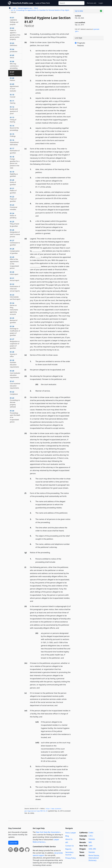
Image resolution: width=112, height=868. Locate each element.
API (67, 842)
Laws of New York (43, 3)
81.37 (15, 344)
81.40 (15, 374)
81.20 (13, 182)
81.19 (14, 174)
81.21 (13, 191)
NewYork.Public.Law (23, 3)
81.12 (14, 110)
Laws (14, 8)
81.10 (13, 96)
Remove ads (92, 3)
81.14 (14, 128)
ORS (94, 849)
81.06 (14, 65)
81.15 (13, 135)
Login (101, 3)
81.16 (14, 142)
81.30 (14, 273)
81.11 (13, 102)
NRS (90, 842)
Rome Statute (94, 855)
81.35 (14, 320)
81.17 (15, 151)
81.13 (13, 120)
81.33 (15, 297)
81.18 (15, 162)
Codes (91, 833)
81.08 (12, 79)
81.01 (14, 21)
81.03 (14, 44)
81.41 (15, 385)
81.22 (13, 199)
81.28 (15, 251)
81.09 (14, 87)
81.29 (14, 263)
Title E (36, 8)
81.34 (14, 309)
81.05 (12, 56)
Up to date (79, 11)
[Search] (71, 3)
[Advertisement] (88, 64)
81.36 (15, 331)
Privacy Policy (71, 858)
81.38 (13, 354)
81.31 (15, 279)
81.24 (13, 215)
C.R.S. (91, 836)
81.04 (14, 50)
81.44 (15, 416)
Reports (68, 849)
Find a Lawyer (71, 833)
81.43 (15, 402)
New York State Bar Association (48, 832)
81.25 (14, 224)
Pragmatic (81, 43)
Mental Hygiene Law (25, 8)
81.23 (14, 207)
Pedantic (81, 46)
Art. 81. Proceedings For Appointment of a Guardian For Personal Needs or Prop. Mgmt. (40, 10)
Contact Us (70, 846)
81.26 (15, 233)
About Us (69, 839)
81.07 (12, 73)
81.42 (14, 393)
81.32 (15, 287)
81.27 (15, 243)
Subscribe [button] (13, 843)
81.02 (15, 34)
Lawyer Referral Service (46, 841)
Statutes (92, 839)
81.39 (14, 364)
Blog (67, 836)
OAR (90, 849)
